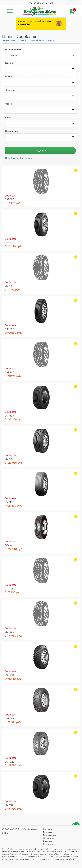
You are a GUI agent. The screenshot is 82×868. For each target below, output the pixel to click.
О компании (49, 838)
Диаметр (10, 90)
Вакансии (48, 841)
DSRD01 (9, 718)
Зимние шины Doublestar (43, 40)
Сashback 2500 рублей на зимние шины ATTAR (35, 23)
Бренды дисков (51, 835)
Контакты (48, 829)
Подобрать (41, 151)
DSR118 (9, 805)
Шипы (8, 117)
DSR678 (9, 416)
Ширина (9, 63)
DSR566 (9, 329)
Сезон (9, 104)
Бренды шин (49, 832)
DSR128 (9, 459)
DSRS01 (9, 243)
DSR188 (9, 589)
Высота (9, 77)
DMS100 (9, 502)
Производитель (13, 49)
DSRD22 (10, 762)
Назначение (12, 131)
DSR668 (9, 675)
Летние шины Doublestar (14, 40)
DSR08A (9, 199)
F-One (8, 545)
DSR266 (9, 372)
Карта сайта (49, 844)
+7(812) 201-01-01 (41, 3)
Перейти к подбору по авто (19, 158)
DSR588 (9, 632)
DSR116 (9, 286)
